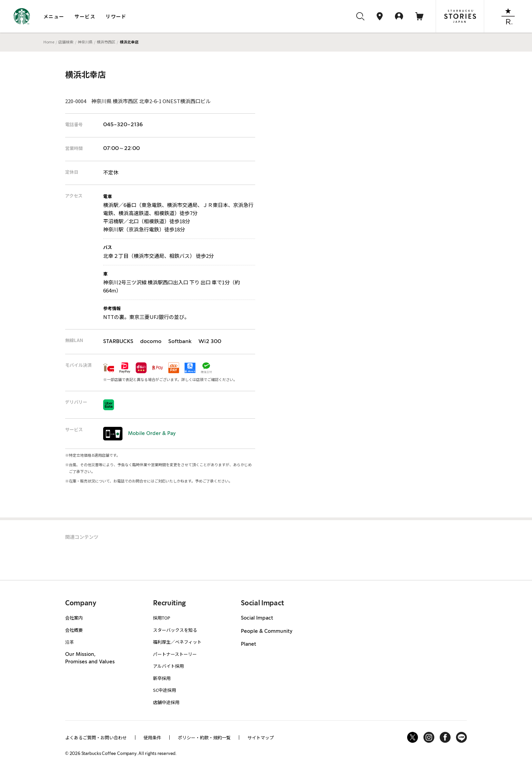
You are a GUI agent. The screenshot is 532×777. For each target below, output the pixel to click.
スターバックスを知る (175, 630)
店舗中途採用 (166, 702)
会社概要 (74, 630)
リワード (116, 16)
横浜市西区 (106, 42)
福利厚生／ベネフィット (177, 642)
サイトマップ (261, 737)
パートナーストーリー (175, 654)
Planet (249, 644)
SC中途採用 (165, 690)
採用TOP (162, 618)
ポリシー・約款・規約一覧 (204, 737)
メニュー (54, 16)
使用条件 (152, 737)
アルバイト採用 (168, 666)
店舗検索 (66, 42)
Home (49, 42)
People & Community (267, 631)
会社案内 (74, 618)
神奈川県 (85, 42)
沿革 (70, 642)
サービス (85, 16)
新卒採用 (162, 678)
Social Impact (257, 618)
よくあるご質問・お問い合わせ (96, 737)
